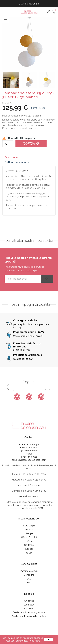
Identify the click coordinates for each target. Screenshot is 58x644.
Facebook (17, 397)
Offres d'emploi (29, 537)
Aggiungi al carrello (31, 144)
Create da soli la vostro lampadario (29, 616)
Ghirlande (29, 601)
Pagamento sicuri (29, 571)
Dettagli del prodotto (17, 162)
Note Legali (29, 526)
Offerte (29, 541)
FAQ (29, 583)
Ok (48, 639)
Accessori (29, 609)
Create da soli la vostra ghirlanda (29, 612)
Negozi (29, 549)
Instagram (41, 397)
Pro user (29, 553)
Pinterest (29, 397)
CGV (29, 579)
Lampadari (29, 605)
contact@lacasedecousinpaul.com (29, 460)
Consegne (29, 575)
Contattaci (29, 545)
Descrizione (11, 157)
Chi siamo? (29, 530)
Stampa (29, 533)
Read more (34, 641)
